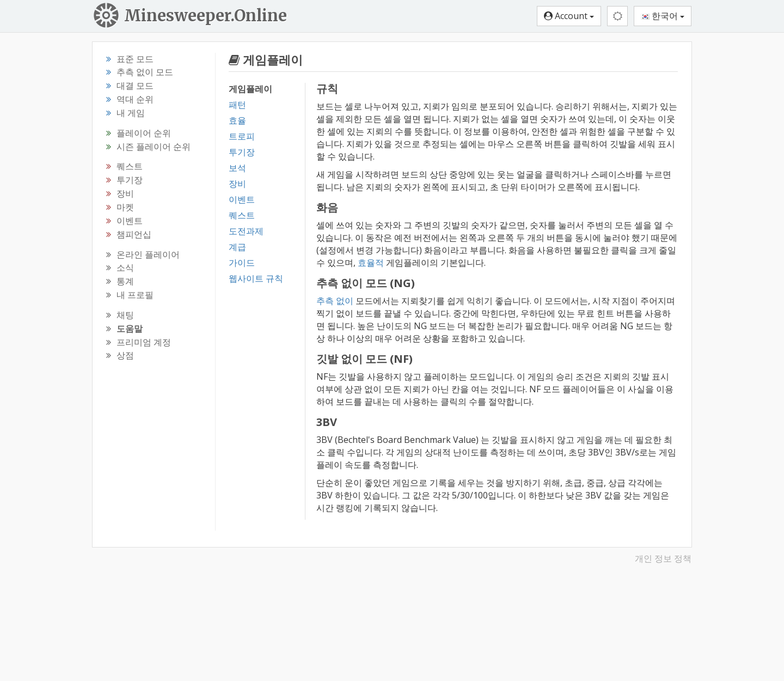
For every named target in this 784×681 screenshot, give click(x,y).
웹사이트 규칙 (256, 278)
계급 (237, 247)
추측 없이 (335, 301)
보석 (237, 168)
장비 (237, 184)
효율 (237, 120)
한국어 (663, 16)
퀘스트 (242, 215)
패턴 (237, 105)
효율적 (371, 263)
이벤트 (242, 199)
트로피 (242, 136)
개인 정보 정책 (663, 558)
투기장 (242, 152)
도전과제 (246, 231)
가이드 (242, 263)
